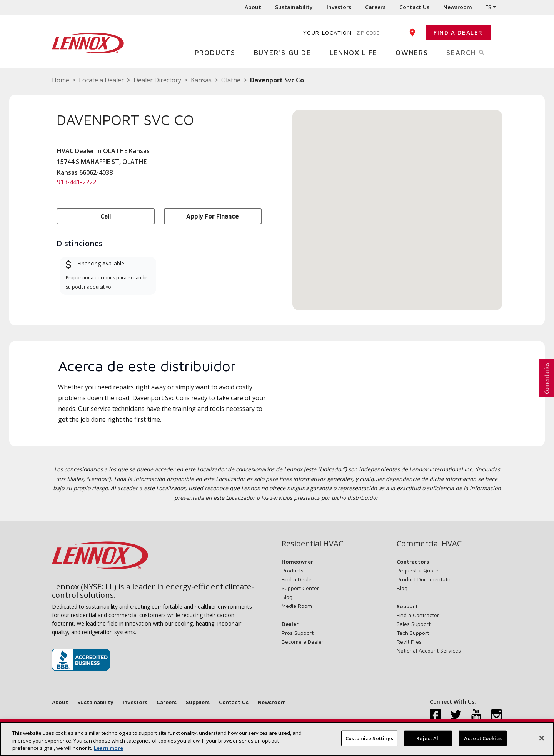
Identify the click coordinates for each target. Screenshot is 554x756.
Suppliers (198, 702)
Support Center (300, 588)
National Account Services (429, 650)
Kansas (201, 80)
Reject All (428, 738)
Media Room (297, 606)
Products (218, 52)
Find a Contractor (418, 615)
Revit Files (409, 642)
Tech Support (413, 633)
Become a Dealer (303, 642)
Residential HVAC (312, 544)
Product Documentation (426, 579)
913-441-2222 (77, 182)
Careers (375, 7)
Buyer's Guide (285, 52)
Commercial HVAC (429, 544)
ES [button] (488, 7)
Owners (415, 52)
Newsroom (458, 7)
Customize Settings (369, 738)
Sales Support (414, 624)
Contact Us (414, 7)
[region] (277, 739)
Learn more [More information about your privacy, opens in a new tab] (108, 748)
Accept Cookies (483, 738)
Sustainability (294, 7)
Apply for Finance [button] (213, 216)
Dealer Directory (157, 80)
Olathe (231, 80)
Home (61, 80)
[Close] (542, 738)
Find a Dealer (458, 33)
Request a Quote (417, 570)
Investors (339, 7)
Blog (287, 597)
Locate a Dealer (101, 80)
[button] (397, 203)
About (253, 7)
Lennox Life (356, 52)
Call (106, 216)
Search (474, 52)
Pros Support (298, 633)
